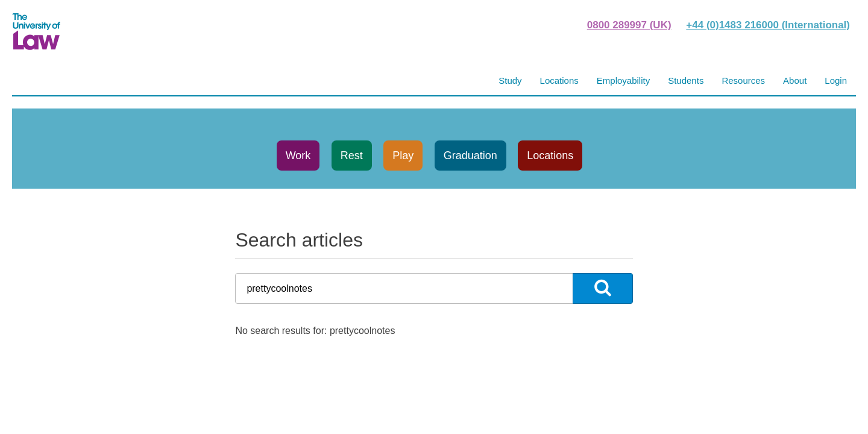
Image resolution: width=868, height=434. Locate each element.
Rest (352, 156)
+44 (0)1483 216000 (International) (768, 25)
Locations (550, 156)
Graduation (470, 156)
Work (298, 156)
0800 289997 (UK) (629, 25)
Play (403, 156)
